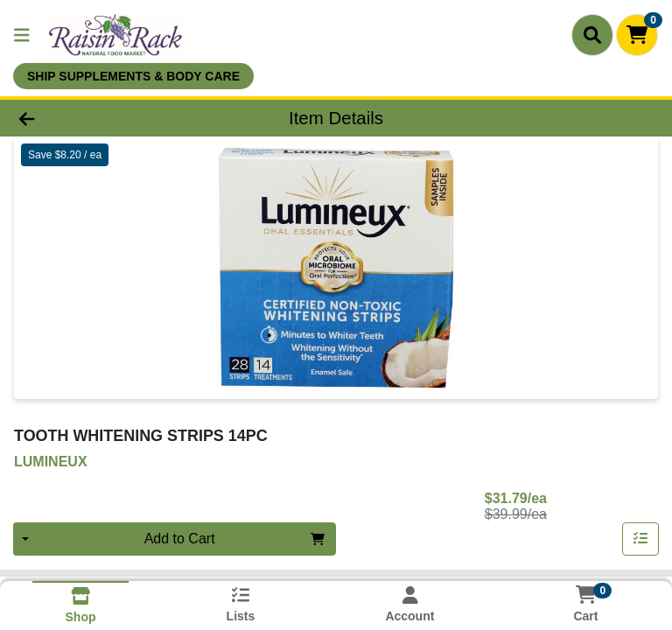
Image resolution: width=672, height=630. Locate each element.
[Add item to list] (640, 539)
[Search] (592, 35)
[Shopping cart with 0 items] (637, 35)
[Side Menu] (22, 35)
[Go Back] (94, 118)
